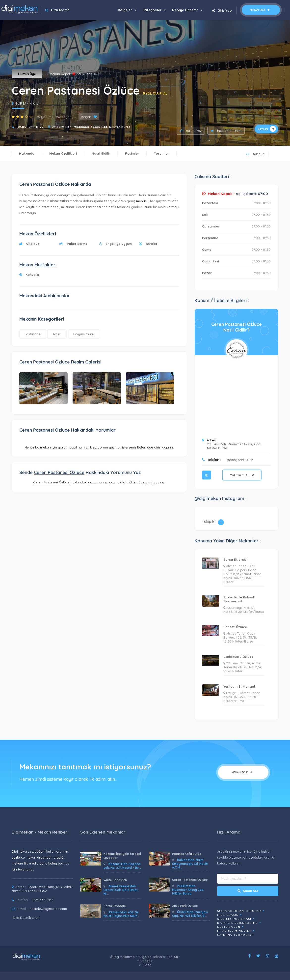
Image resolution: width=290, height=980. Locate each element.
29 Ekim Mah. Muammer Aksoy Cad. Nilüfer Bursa (92, 127)
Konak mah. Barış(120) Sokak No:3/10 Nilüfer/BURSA (42, 889)
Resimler (132, 153)
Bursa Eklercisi (235, 560)
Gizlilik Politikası (234, 919)
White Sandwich (115, 880)
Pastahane (33, 334)
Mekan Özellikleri (63, 153)
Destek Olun (229, 927)
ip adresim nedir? (234, 931)
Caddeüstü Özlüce (238, 657)
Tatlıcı (57, 334)
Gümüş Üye (27, 74)
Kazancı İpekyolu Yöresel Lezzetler (122, 856)
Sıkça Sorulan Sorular (239, 911)
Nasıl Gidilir (101, 153)
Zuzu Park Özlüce (185, 906)
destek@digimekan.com (48, 909)
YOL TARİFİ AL (155, 93)
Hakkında (27, 153)
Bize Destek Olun (26, 918)
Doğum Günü (84, 334)
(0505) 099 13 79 (30, 127)
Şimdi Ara (248, 891)
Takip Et (255, 154)
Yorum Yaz (191, 131)
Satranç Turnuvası (235, 935)
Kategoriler (154, 10)
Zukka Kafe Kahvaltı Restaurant (240, 599)
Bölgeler (127, 10)
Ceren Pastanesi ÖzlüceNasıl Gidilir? (237, 327)
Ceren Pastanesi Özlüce (190, 880)
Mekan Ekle (261, 10)
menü (141, 201)
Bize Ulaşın (228, 915)
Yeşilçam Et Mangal (239, 686)
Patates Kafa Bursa (187, 854)
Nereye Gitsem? (187, 10)
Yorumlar (162, 153)
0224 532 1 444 (42, 900)
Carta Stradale (115, 906)
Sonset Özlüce (235, 627)
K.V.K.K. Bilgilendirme (238, 923)
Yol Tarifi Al (242, 475)
